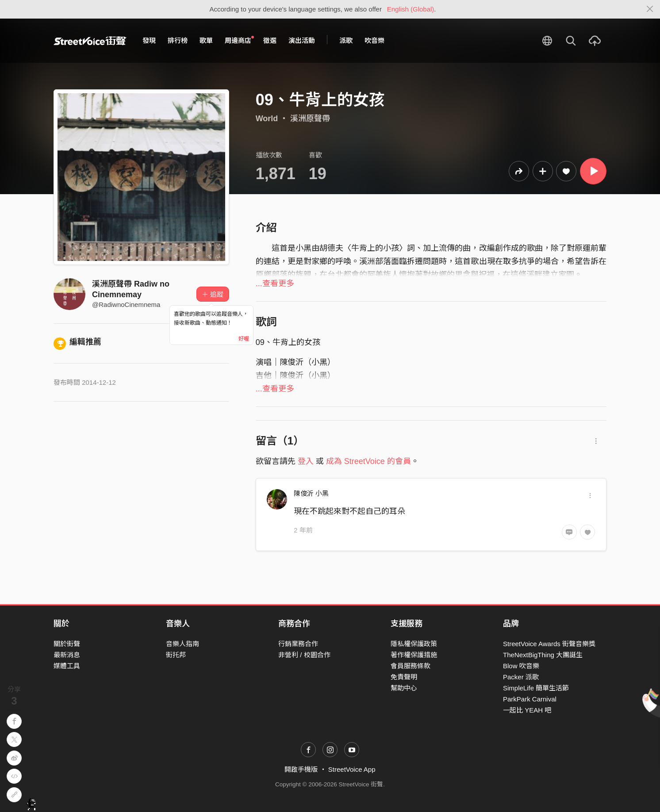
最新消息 (67, 655)
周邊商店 (239, 40)
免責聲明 (404, 677)
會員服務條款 (411, 666)
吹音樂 (374, 40)
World (267, 119)
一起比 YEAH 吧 (527, 710)
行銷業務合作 (298, 644)
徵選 (270, 40)
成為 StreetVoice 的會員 (368, 461)
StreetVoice (90, 41)
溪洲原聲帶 (310, 119)
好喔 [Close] (244, 339)
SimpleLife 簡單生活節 (536, 688)
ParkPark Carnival (530, 699)
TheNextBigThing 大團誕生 (543, 655)
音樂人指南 (182, 644)
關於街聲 (67, 644)
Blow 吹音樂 (521, 666)
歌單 (206, 40)
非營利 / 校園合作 (304, 655)
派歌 (346, 40)
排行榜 (178, 40)
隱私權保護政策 (414, 644)
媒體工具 (67, 666)
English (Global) (411, 9)
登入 (306, 461)
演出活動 (302, 40)
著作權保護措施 (414, 655)
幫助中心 (404, 688)
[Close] (650, 9)
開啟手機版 (301, 769)
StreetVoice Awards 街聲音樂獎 (549, 644)
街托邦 (176, 655)
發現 (149, 40)
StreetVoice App (352, 769)
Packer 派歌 (521, 677)
